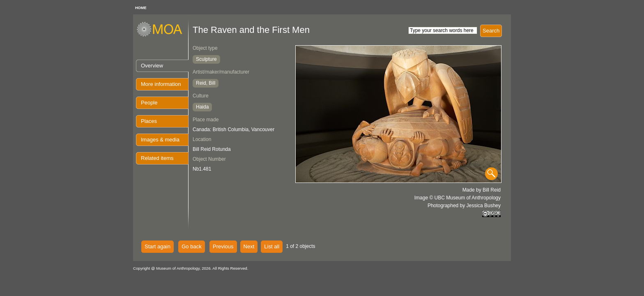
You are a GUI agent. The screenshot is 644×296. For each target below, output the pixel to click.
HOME (141, 8)
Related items (157, 158)
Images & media (160, 140)
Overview (152, 66)
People (149, 103)
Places (149, 121)
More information (161, 84)
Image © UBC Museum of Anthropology (458, 198)
